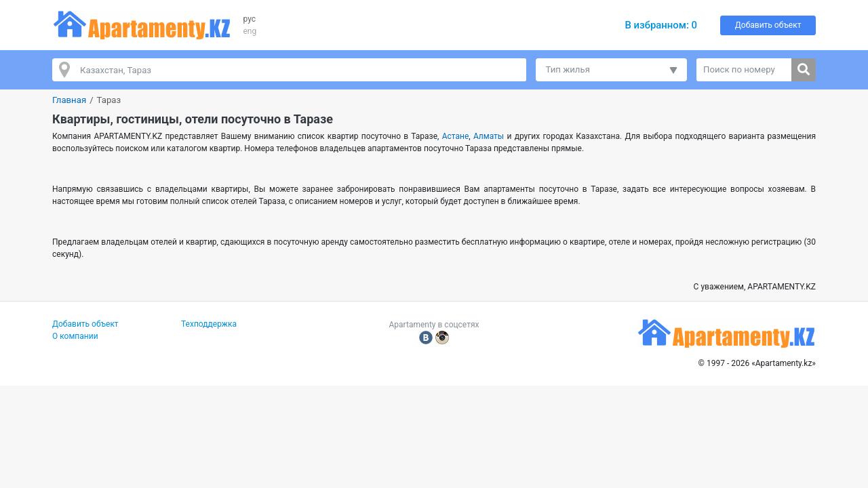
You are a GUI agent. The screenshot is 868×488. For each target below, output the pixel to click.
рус (250, 19)
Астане (456, 136)
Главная (69, 100)
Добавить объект (768, 25)
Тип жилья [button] (568, 69)
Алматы (489, 136)
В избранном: (661, 25)
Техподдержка (209, 324)
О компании (75, 336)
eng (250, 31)
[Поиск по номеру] (744, 70)
